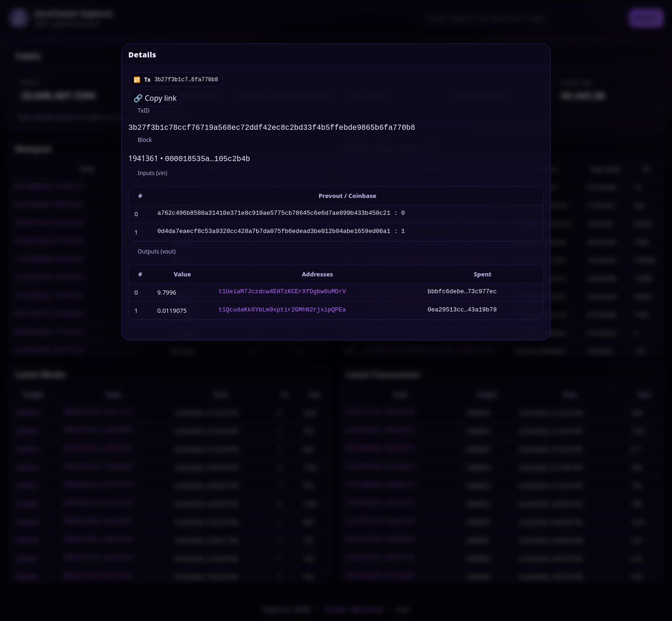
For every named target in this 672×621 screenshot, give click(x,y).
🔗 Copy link (155, 98)
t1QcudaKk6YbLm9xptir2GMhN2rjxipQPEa (282, 312)
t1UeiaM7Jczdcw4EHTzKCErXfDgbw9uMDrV (282, 294)
